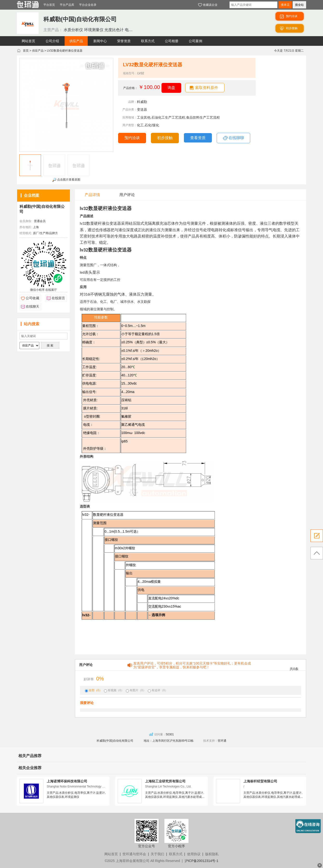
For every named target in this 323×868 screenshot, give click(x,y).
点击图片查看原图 (66, 180)
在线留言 (58, 298)
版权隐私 (212, 854)
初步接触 (165, 138)
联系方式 (176, 854)
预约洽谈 (132, 138)
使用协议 (194, 854)
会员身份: (26, 221)
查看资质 (198, 138)
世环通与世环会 (134, 854)
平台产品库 (67, 5)
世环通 (222, 741)
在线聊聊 (233, 138)
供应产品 (38, 51)
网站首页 (111, 854)
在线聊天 (33, 306)
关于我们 (157, 854)
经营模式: (26, 233)
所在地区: (26, 227)
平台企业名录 (88, 5)
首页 (26, 51)
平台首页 (49, 5)
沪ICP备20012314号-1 (202, 861)
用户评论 (127, 195)
